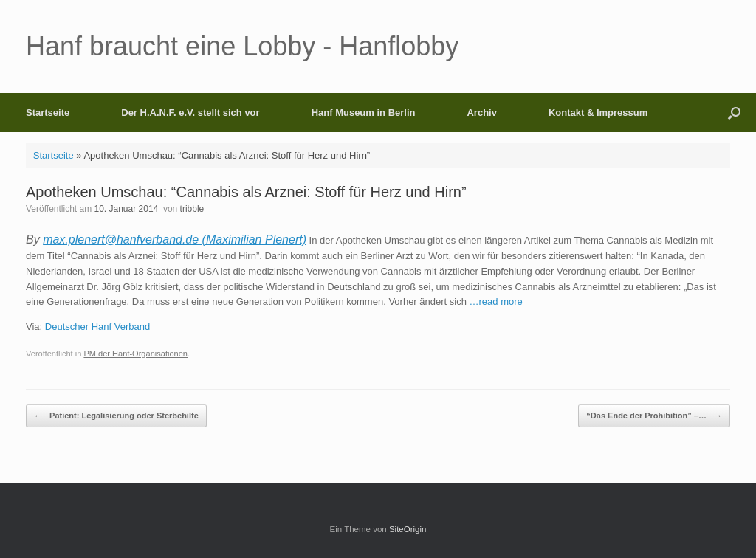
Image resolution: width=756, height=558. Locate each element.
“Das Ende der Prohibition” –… (654, 416)
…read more (496, 302)
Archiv (481, 113)
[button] (734, 113)
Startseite (48, 113)
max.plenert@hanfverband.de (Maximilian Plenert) (175, 240)
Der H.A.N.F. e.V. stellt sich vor (190, 113)
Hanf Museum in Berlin (364, 113)
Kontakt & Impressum (598, 113)
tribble (192, 209)
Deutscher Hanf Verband (97, 327)
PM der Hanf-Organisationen (135, 354)
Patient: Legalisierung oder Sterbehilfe (116, 416)
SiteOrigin (408, 529)
